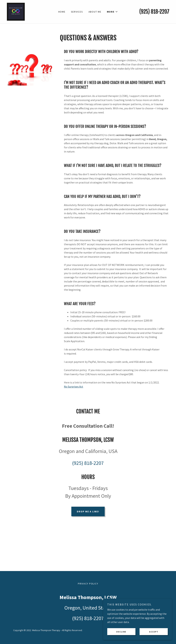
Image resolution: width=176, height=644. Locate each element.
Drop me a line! (88, 511)
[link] (16, 11)
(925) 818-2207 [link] (154, 12)
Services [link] (77, 12)
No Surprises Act (74, 387)
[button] (112, 12)
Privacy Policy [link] (88, 584)
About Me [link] (95, 12)
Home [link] (62, 12)
